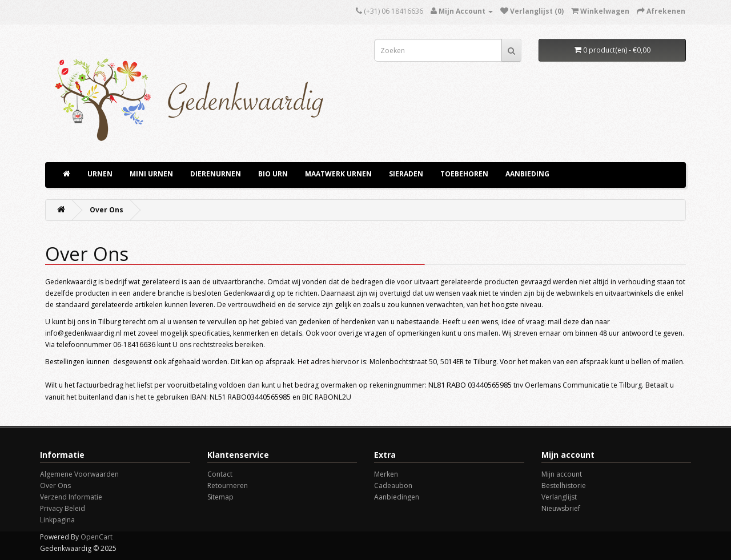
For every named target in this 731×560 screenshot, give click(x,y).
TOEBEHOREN (464, 174)
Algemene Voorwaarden (79, 474)
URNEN (100, 174)
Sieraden (406, 174)
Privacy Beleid (63, 508)
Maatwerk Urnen (338, 174)
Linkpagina (57, 520)
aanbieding (527, 174)
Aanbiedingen (397, 497)
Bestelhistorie (564, 486)
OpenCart (97, 537)
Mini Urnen (151, 174)
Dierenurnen (216, 174)
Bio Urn (273, 174)
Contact (220, 474)
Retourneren (228, 486)
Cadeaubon (393, 486)
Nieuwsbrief (561, 508)
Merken (386, 474)
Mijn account (562, 474)
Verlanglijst (559, 497)
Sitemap (220, 497)
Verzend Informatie (71, 497)
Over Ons (107, 210)
